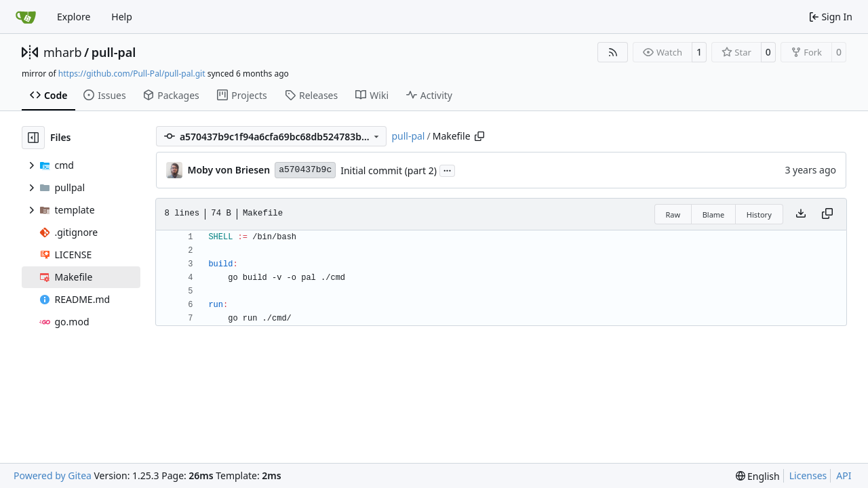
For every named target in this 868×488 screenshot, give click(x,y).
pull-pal (114, 52)
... (448, 169)
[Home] (26, 17)
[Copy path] (479, 136)
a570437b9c (305, 170)
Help (122, 17)
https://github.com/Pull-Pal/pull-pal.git (132, 74)
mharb (63, 52)
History (759, 215)
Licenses (808, 475)
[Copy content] (827, 214)
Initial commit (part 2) (389, 170)
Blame (714, 215)
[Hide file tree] (33, 138)
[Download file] (801, 214)
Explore (74, 17)
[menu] (758, 476)
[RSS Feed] (613, 52)
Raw (673, 215)
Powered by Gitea (53, 475)
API (844, 475)
